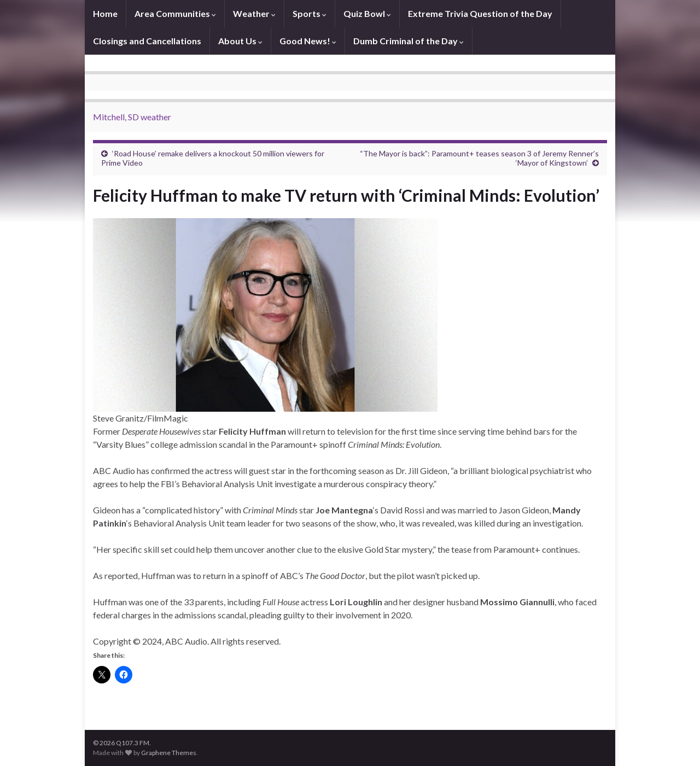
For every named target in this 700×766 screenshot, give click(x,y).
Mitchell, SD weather (132, 117)
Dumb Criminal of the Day (409, 41)
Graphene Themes (169, 753)
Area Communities (175, 13)
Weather (254, 13)
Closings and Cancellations (147, 41)
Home (105, 13)
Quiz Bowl (367, 13)
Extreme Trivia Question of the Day (480, 13)
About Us (240, 41)
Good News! (308, 41)
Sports (310, 13)
